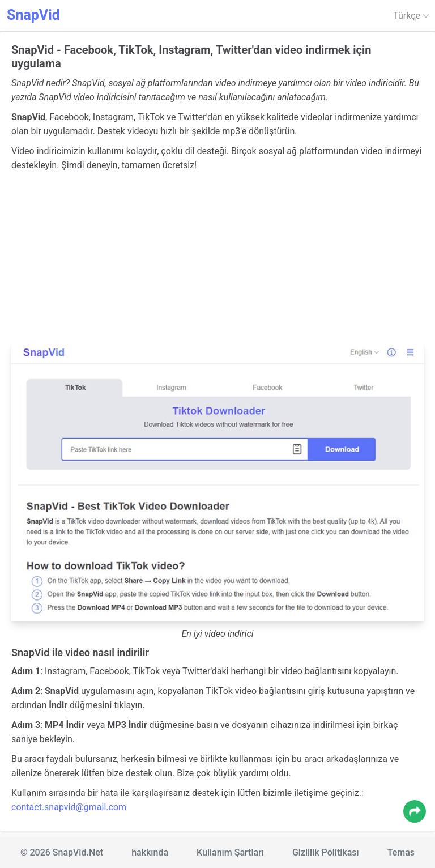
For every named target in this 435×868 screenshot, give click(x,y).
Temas (401, 852)
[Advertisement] (217, 257)
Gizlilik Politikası (326, 852)
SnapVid (33, 15)
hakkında (150, 852)
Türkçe (411, 16)
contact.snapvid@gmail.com (69, 807)
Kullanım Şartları (230, 852)
